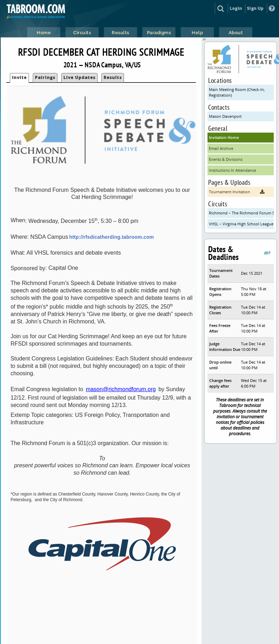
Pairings (45, 77)
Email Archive (221, 148)
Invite (19, 77)
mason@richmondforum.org (121, 389)
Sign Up (255, 8)
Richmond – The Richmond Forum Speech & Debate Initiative (241, 213)
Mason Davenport (225, 116)
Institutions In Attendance (232, 170)
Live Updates (79, 77)
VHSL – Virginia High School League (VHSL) (241, 224)
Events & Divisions (226, 159)
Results (113, 77)
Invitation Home (224, 137)
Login (236, 8)
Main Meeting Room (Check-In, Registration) (237, 92)
